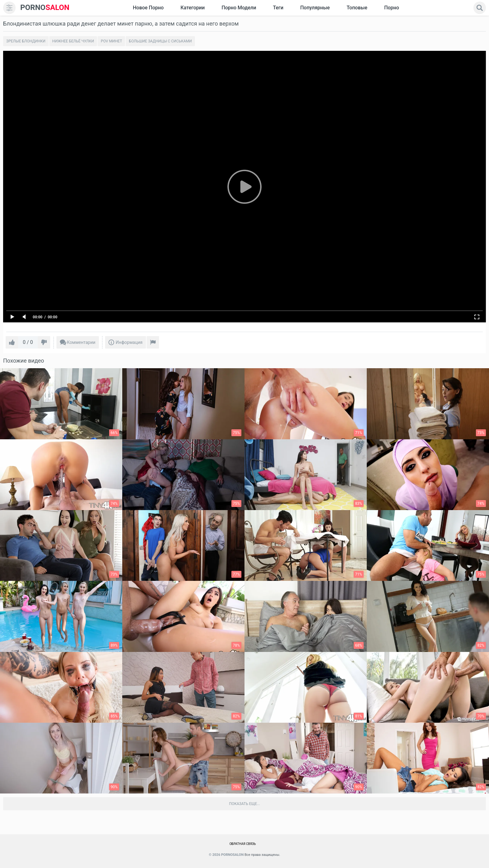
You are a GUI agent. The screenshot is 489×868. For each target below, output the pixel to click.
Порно (392, 8)
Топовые (357, 8)
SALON (45, 8)
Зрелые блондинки (26, 41)
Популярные (315, 8)
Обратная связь (243, 844)
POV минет (111, 41)
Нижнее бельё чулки (73, 41)
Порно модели (239, 8)
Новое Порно (148, 8)
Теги (278, 8)
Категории (193, 8)
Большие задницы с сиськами (160, 41)
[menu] (9, 8)
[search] (480, 8)
